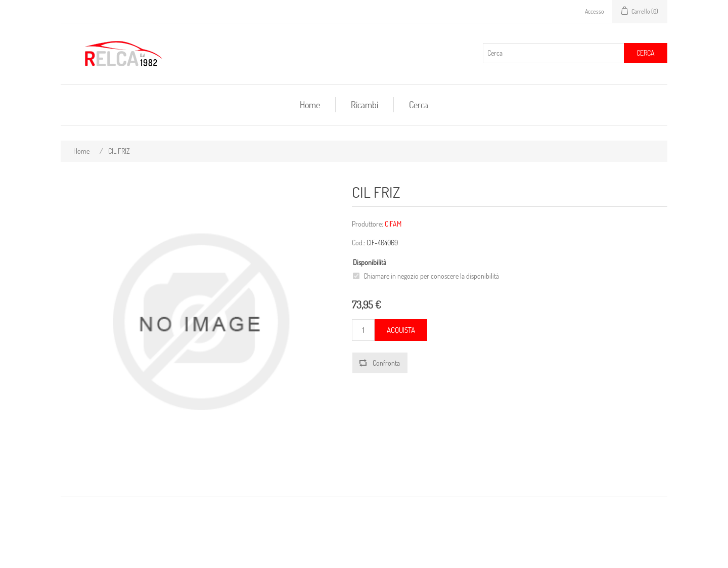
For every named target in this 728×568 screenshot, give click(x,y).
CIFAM (393, 224)
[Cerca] (554, 53)
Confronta (386, 363)
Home (310, 105)
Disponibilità (370, 262)
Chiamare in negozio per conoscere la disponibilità (431, 276)
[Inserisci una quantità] (363, 330)
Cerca (646, 53)
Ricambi (365, 105)
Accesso (595, 11)
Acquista (401, 330)
